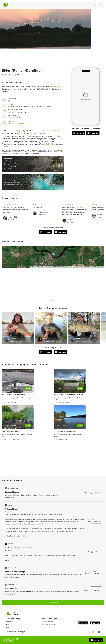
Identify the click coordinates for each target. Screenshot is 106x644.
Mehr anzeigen (53, 603)
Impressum (9, 622)
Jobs (8, 627)
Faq (43, 627)
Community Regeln (48, 622)
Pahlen (57, 87)
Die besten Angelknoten (49, 624)
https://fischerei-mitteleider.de (17, 123)
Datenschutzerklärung (13, 619)
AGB (7, 624)
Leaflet (32, 267)
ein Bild (33, 133)
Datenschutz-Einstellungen (15, 632)
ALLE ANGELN (48, 144)
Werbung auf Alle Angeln (49, 619)
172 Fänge (23, 133)
